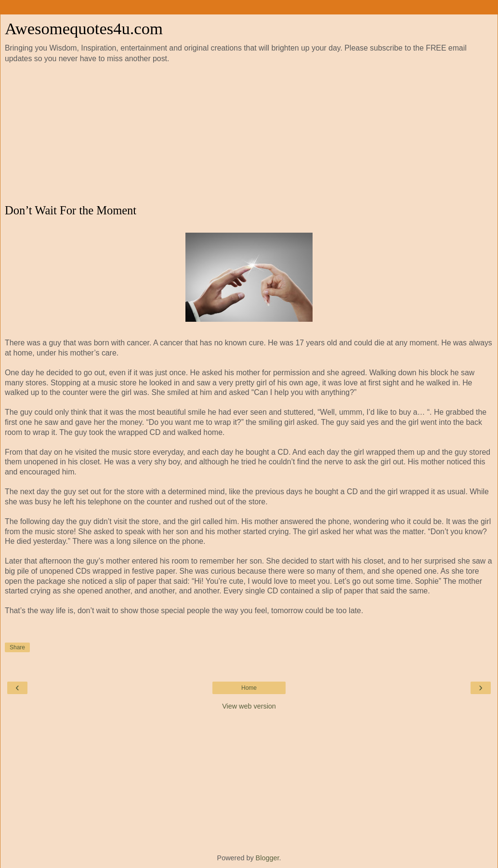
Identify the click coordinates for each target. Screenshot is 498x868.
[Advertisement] (249, 134)
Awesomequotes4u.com (84, 28)
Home (249, 688)
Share (17, 647)
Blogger (268, 858)
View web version (249, 706)
